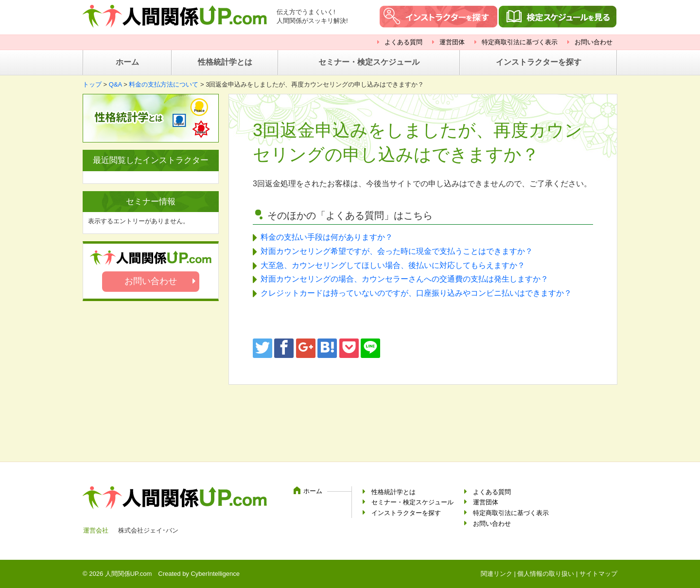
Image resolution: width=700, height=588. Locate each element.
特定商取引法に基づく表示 (520, 42)
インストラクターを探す (539, 62)
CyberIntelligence (215, 574)
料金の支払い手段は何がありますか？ (327, 237)
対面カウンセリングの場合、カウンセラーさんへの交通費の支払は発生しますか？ (404, 279)
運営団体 (452, 42)
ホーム (127, 62)
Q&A (115, 84)
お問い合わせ (594, 42)
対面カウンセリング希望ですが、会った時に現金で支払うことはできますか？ (397, 251)
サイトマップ (598, 574)
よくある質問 (403, 42)
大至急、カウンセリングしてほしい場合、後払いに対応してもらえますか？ (393, 265)
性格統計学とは (225, 62)
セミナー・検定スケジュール (369, 62)
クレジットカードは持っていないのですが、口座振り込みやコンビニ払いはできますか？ (416, 293)
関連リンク (497, 574)
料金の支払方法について (164, 84)
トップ (92, 84)
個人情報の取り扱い (546, 574)
